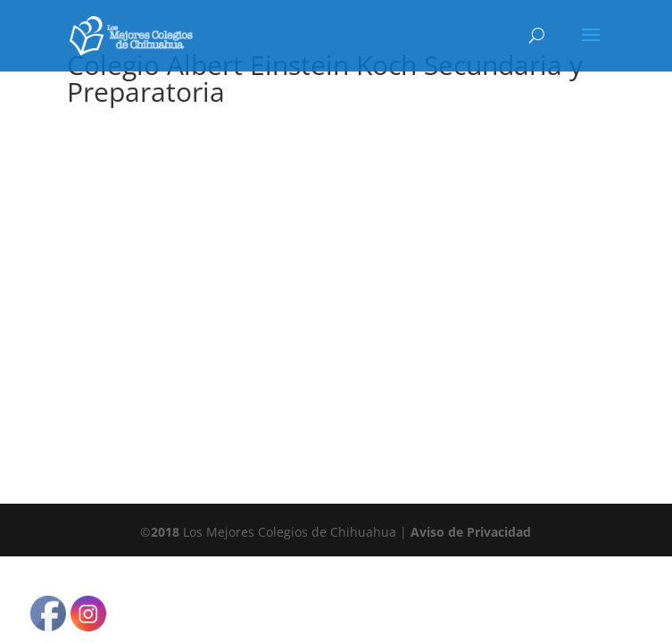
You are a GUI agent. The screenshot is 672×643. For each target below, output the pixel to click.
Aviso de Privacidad (471, 532)
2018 (165, 532)
